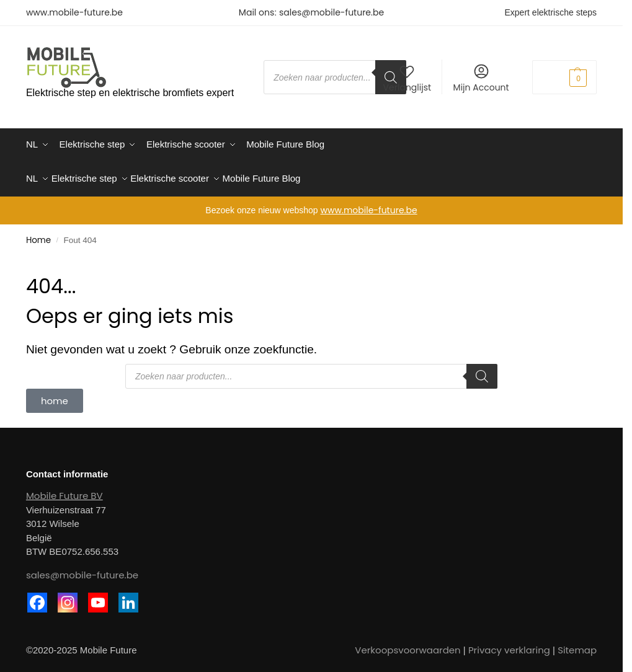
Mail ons (256, 12)
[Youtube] (98, 597)
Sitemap (577, 644)
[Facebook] (37, 597)
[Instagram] (68, 597)
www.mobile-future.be (74, 12)
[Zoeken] (482, 371)
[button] (564, 77)
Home (38, 235)
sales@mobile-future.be (332, 12)
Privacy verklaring (509, 644)
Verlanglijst (407, 78)
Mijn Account (481, 78)
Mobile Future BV (65, 490)
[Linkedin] (128, 597)
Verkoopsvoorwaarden (407, 644)
